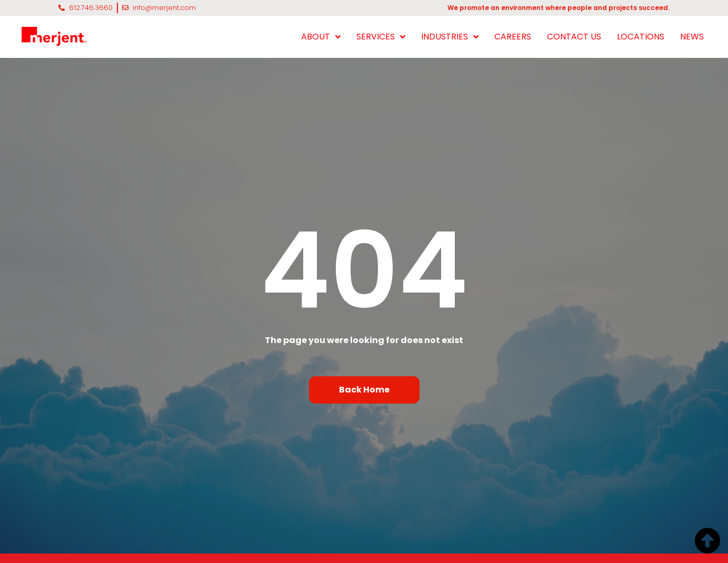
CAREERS (513, 37)
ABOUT (321, 37)
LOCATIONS (641, 37)
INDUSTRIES (450, 37)
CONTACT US (574, 37)
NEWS (692, 37)
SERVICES (381, 37)
